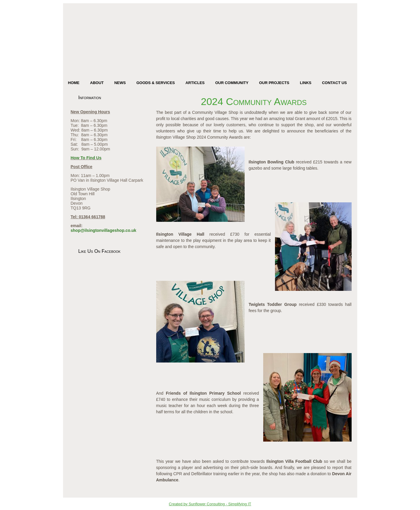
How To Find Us (86, 158)
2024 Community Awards (254, 101)
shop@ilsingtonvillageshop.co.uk (104, 230)
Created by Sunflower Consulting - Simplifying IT (210, 504)
